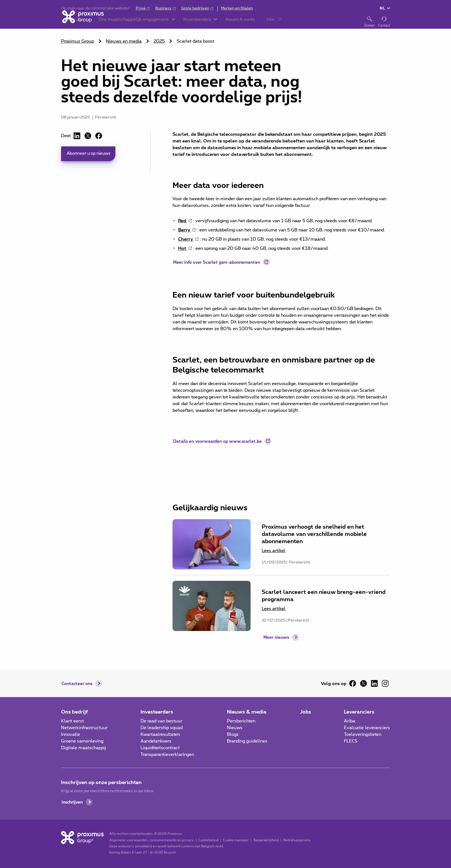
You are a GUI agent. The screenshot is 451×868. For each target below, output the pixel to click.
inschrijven (73, 802)
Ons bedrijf (75, 712)
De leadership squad (162, 728)
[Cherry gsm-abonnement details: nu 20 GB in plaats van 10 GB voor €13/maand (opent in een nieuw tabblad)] (189, 239)
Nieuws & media (247, 712)
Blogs (233, 734)
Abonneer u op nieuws (90, 154)
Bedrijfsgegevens (296, 840)
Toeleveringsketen (363, 734)
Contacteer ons (78, 683)
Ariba (350, 721)
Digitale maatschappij (83, 748)
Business (163, 8)
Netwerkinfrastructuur (84, 728)
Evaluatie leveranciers (367, 728)
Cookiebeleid (208, 840)
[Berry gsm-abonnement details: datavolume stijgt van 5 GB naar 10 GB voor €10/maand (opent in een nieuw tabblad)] (188, 230)
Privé (141, 8)
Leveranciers (359, 712)
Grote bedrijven (195, 8)
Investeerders (157, 712)
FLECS (351, 741)
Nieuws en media (124, 41)
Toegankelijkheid (265, 840)
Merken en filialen (237, 8)
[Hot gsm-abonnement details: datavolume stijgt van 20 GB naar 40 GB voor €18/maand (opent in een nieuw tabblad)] (186, 248)
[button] (128, 22)
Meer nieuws (276, 645)
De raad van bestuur (161, 721)
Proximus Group (77, 41)
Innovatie (71, 734)
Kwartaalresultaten (160, 734)
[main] (225, 332)
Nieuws (235, 728)
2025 (159, 41)
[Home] (82, 22)
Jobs (305, 712)
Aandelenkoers (156, 741)
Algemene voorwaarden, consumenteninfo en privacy (151, 840)
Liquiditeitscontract (160, 748)
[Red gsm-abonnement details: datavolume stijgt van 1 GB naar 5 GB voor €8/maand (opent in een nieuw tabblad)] (186, 221)
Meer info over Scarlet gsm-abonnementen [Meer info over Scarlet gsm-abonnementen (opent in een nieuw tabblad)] (220, 263)
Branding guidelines (247, 741)
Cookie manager (235, 840)
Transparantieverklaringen (167, 755)
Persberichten (241, 721)
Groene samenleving (82, 741)
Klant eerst (72, 721)
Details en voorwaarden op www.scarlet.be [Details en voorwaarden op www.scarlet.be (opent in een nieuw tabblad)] (221, 442)
